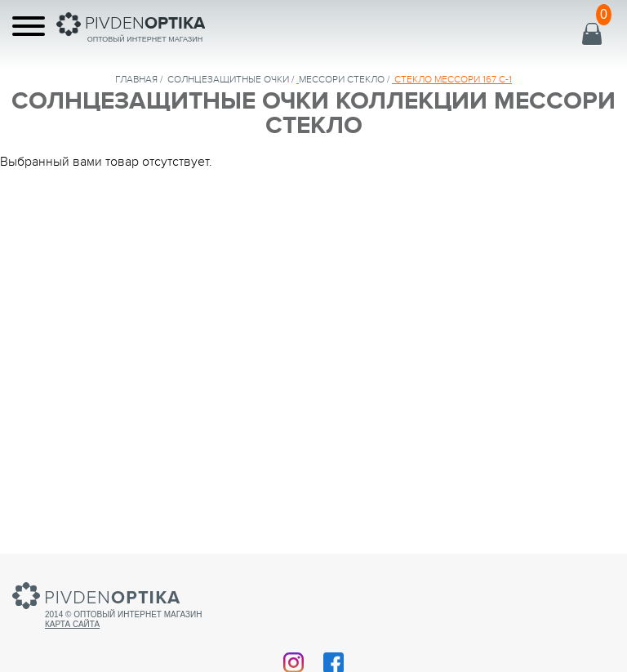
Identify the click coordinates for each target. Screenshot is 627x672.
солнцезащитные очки (228, 79)
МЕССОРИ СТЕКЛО (342, 79)
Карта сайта (72, 624)
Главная (136, 79)
